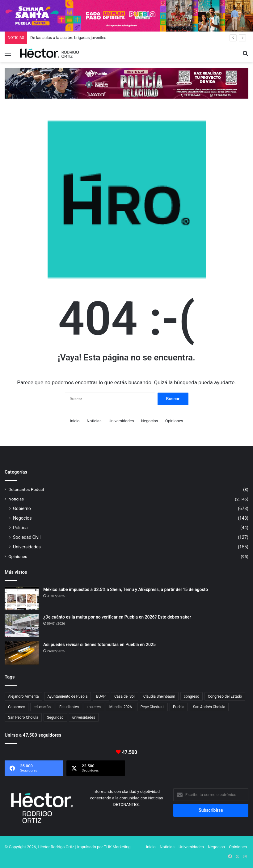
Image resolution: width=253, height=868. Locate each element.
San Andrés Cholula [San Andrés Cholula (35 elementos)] (209, 707)
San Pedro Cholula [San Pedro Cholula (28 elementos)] (23, 717)
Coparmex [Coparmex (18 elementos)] (17, 707)
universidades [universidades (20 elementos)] (84, 717)
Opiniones (174, 421)
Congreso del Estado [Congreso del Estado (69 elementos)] (225, 696)
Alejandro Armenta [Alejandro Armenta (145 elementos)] (23, 696)
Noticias (94, 421)
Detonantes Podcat (26, 489)
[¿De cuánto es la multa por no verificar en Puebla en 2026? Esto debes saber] (22, 625)
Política (20, 528)
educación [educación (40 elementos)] (42, 707)
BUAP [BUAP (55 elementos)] (101, 696)
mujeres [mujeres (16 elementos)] (94, 707)
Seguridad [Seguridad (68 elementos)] (55, 717)
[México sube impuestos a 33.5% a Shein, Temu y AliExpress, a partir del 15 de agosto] (22, 598)
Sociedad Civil (27, 537)
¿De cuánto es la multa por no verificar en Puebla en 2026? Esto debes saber (117, 617)
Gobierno (22, 508)
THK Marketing (117, 847)
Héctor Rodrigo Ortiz (56, 847)
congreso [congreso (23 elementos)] (192, 696)
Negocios (150, 421)
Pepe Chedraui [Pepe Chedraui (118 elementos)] (152, 707)
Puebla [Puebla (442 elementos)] (179, 707)
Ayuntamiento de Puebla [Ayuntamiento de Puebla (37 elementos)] (68, 696)
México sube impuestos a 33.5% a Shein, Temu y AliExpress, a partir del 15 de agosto (126, 589)
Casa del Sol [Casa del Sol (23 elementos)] (124, 696)
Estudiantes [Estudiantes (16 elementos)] (69, 707)
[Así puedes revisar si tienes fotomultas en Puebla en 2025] (22, 653)
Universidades (121, 421)
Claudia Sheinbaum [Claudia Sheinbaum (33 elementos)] (159, 696)
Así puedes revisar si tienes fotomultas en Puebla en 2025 (99, 645)
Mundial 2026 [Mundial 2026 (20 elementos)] (121, 707)
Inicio (75, 421)
